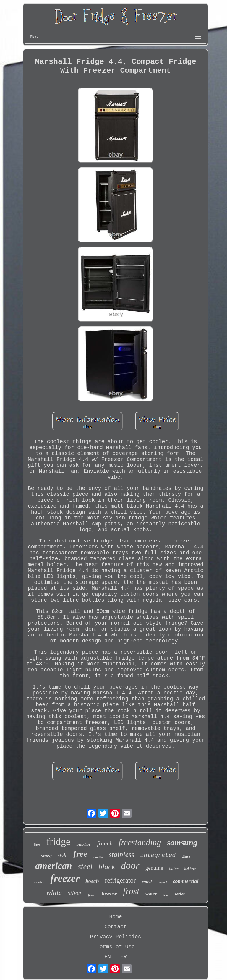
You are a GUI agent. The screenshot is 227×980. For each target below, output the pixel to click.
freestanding (140, 842)
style (63, 856)
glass (186, 856)
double (98, 857)
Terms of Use (116, 947)
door (130, 866)
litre (37, 845)
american (53, 866)
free (80, 854)
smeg (46, 856)
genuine (154, 868)
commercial (186, 881)
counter (38, 882)
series (180, 894)
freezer (65, 878)
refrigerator (120, 881)
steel (85, 866)
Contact (116, 927)
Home (115, 917)
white (54, 892)
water (151, 894)
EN (108, 957)
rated (147, 882)
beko (166, 895)
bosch (92, 881)
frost (131, 891)
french (105, 843)
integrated (158, 855)
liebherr (190, 869)
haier (174, 869)
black (107, 867)
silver (75, 893)
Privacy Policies (116, 937)
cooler (84, 845)
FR (124, 957)
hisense (109, 894)
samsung (182, 842)
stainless (121, 855)
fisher (92, 895)
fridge (58, 841)
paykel (162, 882)
